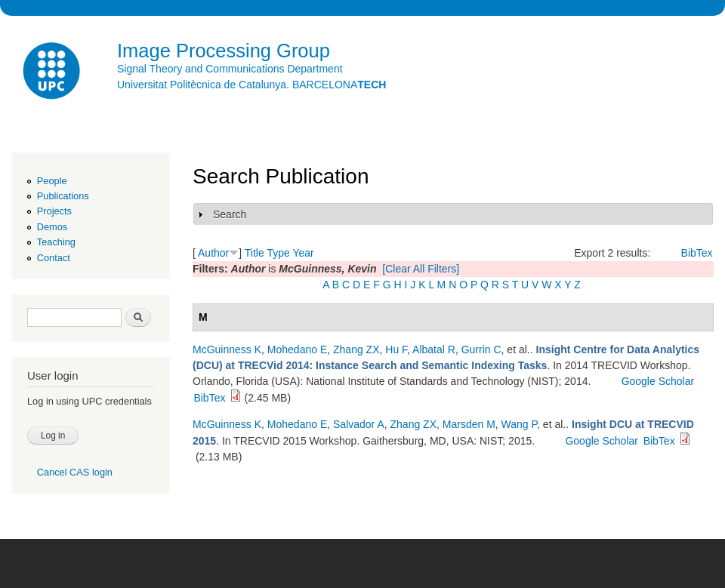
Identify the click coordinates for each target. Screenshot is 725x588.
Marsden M (469, 424)
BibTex (697, 253)
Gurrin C (481, 349)
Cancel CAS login (75, 472)
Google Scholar (658, 381)
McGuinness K (227, 349)
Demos (52, 227)
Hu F (396, 349)
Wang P (519, 424)
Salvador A (359, 424)
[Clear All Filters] (421, 269)
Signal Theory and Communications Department (230, 69)
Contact (54, 258)
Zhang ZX (356, 349)
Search (230, 214)
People (52, 181)
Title (255, 253)
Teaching (56, 242)
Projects (54, 211)
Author (213, 253)
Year (303, 253)
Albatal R (434, 349)
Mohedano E (297, 349)
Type (278, 253)
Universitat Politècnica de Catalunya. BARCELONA (251, 85)
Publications (63, 196)
